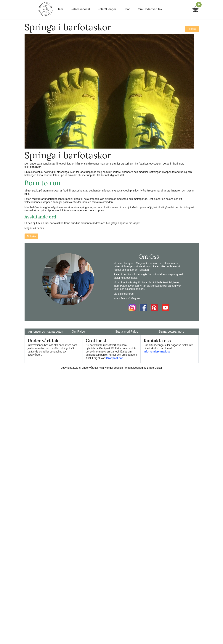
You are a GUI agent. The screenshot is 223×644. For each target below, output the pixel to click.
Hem (60, 9)
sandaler (36, 167)
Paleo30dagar (107, 9)
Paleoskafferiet (80, 9)
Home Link (46, 9)
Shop (127, 9)
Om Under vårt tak (150, 9)
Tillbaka (192, 29)
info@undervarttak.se (157, 352)
